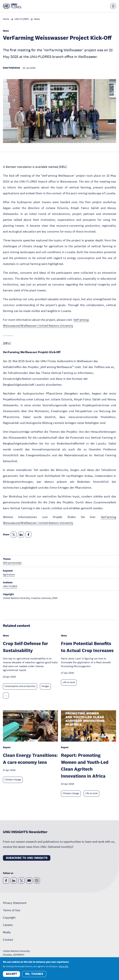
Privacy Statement (15, 903)
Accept (11, 974)
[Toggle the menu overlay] (113, 6)
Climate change (13, 780)
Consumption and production (20, 686)
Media (7, 932)
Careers (8, 925)
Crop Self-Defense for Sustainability (26, 647)
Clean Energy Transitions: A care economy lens (30, 759)
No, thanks (34, 974)
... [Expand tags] (6, 695)
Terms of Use (12, 910)
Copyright (9, 917)
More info (64, 966)
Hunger (45, 686)
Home (6, 19)
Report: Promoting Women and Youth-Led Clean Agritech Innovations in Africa (85, 765)
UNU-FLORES (22, 19)
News (37, 19)
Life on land (69, 682)
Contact (8, 940)
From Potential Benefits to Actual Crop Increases (87, 647)
